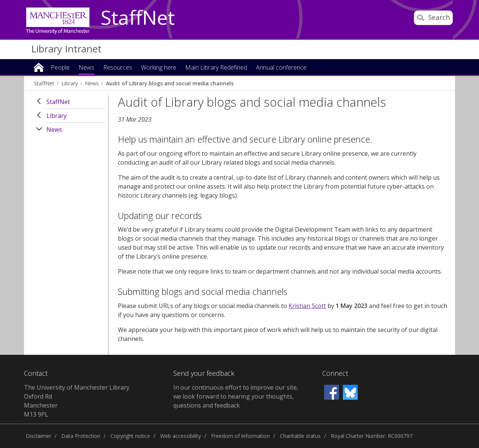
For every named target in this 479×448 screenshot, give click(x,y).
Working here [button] (159, 68)
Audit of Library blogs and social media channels (170, 83)
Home (39, 67)
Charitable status (300, 436)
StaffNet (138, 18)
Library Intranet (66, 49)
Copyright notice (130, 436)
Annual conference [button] (281, 68)
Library (70, 83)
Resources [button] (118, 68)
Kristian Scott (307, 306)
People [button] (60, 68)
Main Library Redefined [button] (216, 68)
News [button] (86, 68)
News (92, 83)
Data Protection (81, 436)
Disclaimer (39, 436)
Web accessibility (181, 436)
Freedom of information (240, 436)
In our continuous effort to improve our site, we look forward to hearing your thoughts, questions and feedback (236, 396)
